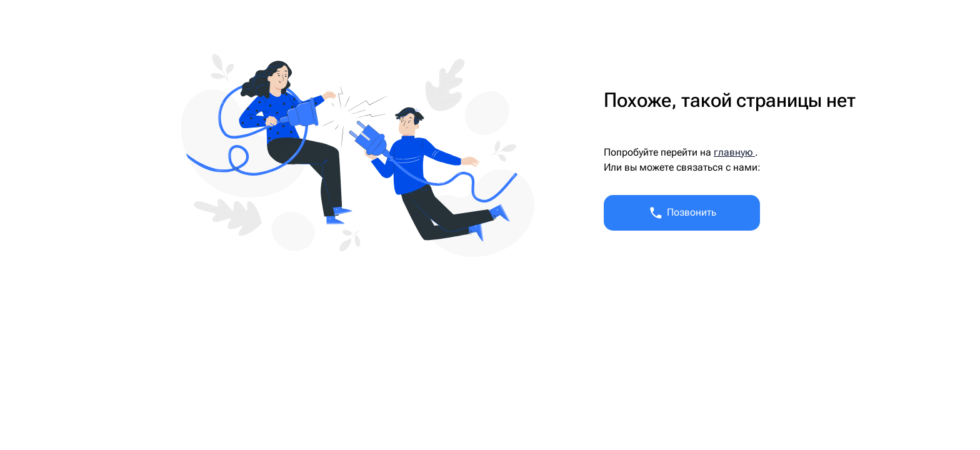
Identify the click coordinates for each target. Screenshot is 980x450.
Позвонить (682, 213)
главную (734, 152)
